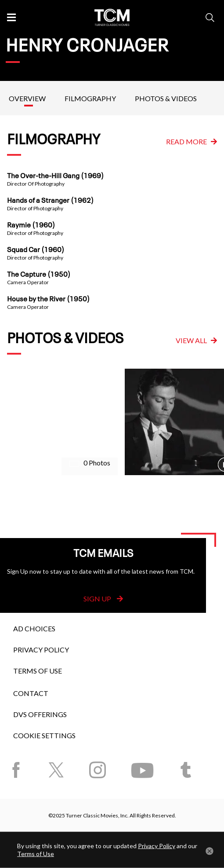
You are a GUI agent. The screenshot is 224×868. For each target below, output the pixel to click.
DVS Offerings (40, 714)
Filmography (90, 98)
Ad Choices (34, 628)
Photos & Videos (166, 98)
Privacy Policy (41, 650)
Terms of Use (38, 671)
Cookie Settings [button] (44, 735)
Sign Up (103, 599)
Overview (27, 98)
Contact (31, 693)
